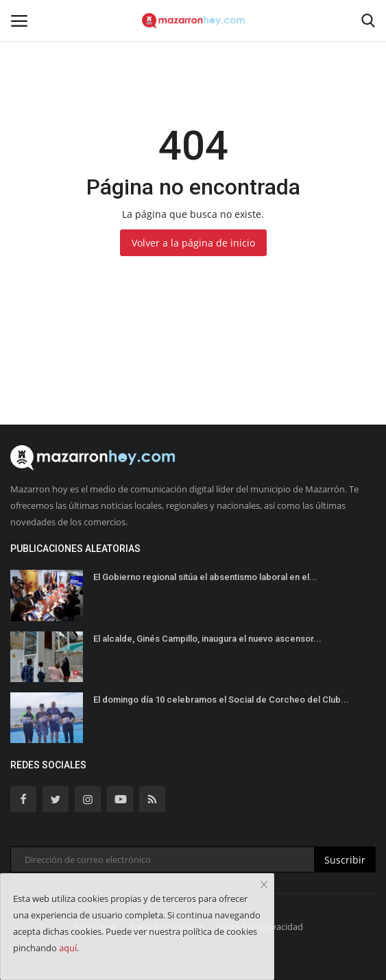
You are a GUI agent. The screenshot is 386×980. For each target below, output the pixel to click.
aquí (68, 948)
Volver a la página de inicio (193, 243)
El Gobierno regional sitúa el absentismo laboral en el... (205, 577)
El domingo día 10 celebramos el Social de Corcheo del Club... (221, 700)
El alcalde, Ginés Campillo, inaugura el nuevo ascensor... (207, 639)
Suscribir (345, 860)
